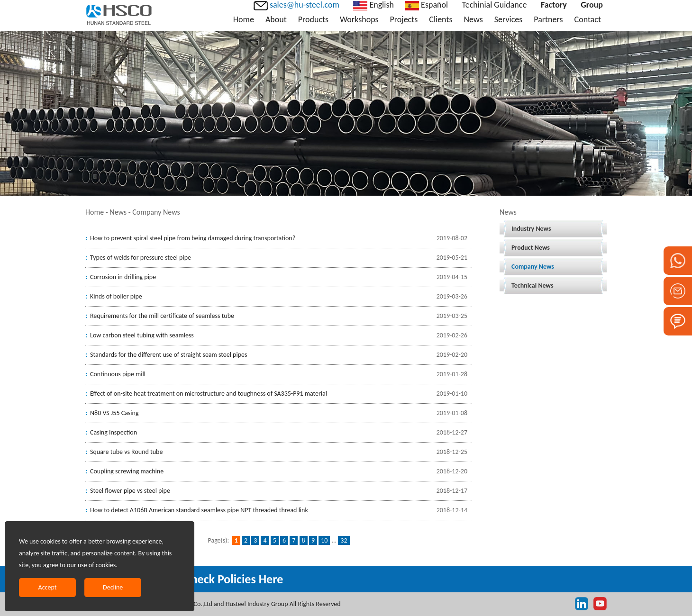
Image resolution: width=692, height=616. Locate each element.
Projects (404, 19)
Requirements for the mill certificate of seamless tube (162, 316)
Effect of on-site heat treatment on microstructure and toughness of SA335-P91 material (209, 394)
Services (509, 19)
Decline (113, 587)
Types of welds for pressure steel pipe (141, 258)
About (276, 19)
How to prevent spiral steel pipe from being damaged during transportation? (193, 238)
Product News (531, 248)
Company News (533, 267)
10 (324, 540)
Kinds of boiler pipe (116, 296)
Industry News (531, 229)
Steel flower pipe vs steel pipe (130, 491)
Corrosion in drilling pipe (123, 277)
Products (313, 19)
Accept (48, 587)
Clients (441, 19)
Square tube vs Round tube (126, 452)
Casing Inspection (114, 432)
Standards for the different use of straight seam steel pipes (168, 355)
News (473, 19)
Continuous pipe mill (118, 374)
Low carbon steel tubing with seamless (142, 335)
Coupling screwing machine (127, 471)
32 (344, 540)
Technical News (533, 285)
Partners (548, 19)
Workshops (359, 19)
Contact (588, 19)
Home (244, 19)
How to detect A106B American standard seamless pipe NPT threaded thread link (199, 510)
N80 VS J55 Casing (114, 413)
